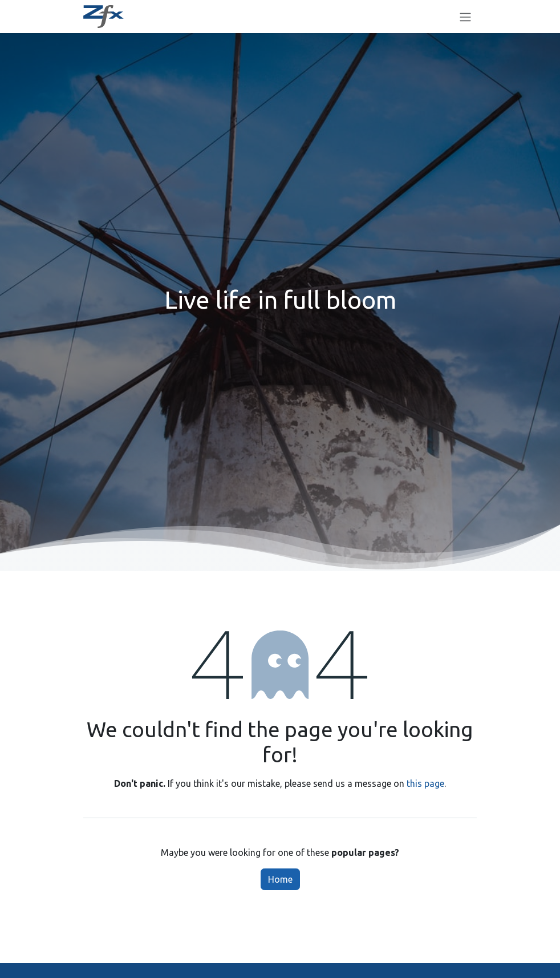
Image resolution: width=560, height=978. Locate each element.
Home (280, 879)
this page (425, 783)
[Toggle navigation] (465, 17)
